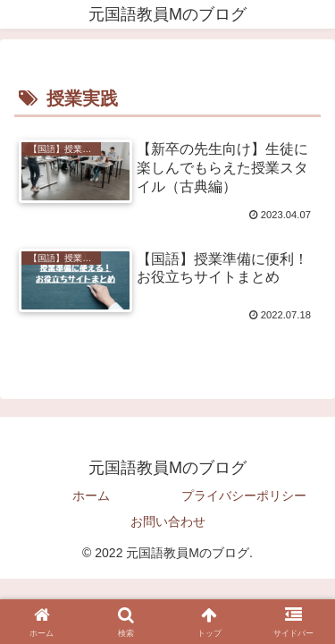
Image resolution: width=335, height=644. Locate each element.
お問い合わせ (168, 521)
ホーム (91, 496)
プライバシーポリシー (244, 496)
